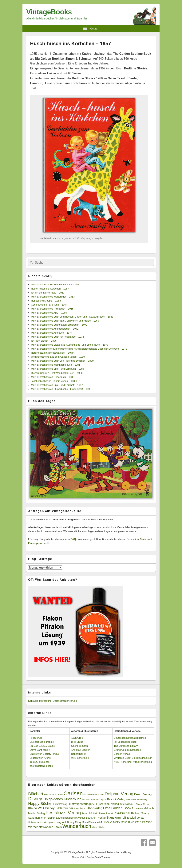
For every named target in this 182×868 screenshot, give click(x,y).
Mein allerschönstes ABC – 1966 (49, 313)
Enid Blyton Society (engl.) (44, 754)
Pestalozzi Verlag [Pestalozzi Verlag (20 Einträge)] (63, 813)
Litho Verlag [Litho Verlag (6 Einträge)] (94, 808)
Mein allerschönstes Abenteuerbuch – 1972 (55, 329)
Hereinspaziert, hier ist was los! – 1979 (52, 353)
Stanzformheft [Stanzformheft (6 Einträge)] (116, 818)
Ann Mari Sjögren (81, 750)
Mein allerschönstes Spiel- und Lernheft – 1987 (57, 385)
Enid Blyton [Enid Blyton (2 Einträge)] (101, 800)
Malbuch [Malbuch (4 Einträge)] (149, 808)
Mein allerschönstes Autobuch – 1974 (52, 333)
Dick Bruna (77, 742)
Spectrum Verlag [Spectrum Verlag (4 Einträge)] (96, 818)
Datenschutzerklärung (65, 701)
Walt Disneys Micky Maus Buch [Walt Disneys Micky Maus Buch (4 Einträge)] (115, 822)
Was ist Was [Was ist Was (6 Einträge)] (144, 822)
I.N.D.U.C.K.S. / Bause (42, 746)
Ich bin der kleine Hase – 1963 (48, 293)
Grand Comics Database (127, 750)
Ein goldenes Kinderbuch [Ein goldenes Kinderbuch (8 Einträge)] (62, 799)
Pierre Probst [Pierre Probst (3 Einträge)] (106, 813)
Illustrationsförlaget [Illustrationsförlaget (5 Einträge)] (80, 804)
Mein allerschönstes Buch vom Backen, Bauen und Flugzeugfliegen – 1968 (72, 317)
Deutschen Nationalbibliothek (130, 738)
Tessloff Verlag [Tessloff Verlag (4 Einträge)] (135, 818)
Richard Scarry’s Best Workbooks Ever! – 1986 (57, 373)
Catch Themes (102, 857)
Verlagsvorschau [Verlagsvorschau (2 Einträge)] (36, 822)
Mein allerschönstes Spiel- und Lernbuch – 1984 (57, 369)
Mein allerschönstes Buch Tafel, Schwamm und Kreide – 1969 (65, 321)
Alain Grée (77, 738)
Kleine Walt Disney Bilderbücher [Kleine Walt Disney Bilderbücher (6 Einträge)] (51, 808)
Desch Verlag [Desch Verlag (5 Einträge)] (143, 794)
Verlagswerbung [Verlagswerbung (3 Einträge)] (52, 822)
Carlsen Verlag (122, 754)
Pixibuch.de (36, 738)
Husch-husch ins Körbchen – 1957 (50, 289)
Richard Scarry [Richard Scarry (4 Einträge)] (140, 813)
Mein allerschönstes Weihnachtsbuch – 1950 (56, 284)
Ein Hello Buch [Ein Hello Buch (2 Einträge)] (89, 800)
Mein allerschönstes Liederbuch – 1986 (53, 377)
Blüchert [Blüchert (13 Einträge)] (36, 794)
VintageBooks (49, 12)
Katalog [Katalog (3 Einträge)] (124, 804)
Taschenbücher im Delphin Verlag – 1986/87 (55, 381)
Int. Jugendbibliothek (125, 742)
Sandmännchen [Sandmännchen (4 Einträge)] (38, 818)
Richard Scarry (40, 276)
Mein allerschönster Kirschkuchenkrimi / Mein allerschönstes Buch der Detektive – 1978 (79, 349)
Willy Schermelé (80, 758)
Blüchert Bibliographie (42, 742)
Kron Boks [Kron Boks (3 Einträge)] (79, 808)
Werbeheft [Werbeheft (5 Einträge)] (35, 827)
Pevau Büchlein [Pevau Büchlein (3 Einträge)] (90, 813)
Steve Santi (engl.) (40, 750)
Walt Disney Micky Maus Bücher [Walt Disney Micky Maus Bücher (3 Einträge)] (79, 822)
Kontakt (32, 701)
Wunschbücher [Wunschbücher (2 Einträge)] (99, 827)
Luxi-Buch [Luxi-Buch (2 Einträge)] (138, 808)
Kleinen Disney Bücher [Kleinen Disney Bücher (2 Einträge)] (139, 804)
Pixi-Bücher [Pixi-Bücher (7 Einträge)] (122, 813)
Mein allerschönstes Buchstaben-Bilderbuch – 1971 (59, 325)
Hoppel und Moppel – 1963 (46, 301)
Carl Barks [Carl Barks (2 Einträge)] (58, 795)
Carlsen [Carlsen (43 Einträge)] (73, 793)
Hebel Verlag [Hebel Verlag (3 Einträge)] (60, 804)
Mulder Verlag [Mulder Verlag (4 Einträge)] (37, 813)
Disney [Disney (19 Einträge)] (35, 799)
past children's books (41, 766)
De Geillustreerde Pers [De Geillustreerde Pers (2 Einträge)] (94, 795)
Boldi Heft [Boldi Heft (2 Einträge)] (48, 795)
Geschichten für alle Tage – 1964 (49, 305)
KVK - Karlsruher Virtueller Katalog (133, 762)
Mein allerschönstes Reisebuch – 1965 (52, 309)
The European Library (126, 746)
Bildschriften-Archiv (40, 758)
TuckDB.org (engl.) (40, 762)
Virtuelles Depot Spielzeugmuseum (133, 758)
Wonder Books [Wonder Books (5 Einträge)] (52, 827)
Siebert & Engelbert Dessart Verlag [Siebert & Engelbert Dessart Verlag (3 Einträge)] (66, 818)
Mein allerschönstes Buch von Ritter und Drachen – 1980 (62, 361)
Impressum (45, 701)
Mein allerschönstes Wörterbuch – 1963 (53, 297)
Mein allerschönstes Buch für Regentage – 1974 (57, 337)
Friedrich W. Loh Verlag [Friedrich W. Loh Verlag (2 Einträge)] (136, 800)
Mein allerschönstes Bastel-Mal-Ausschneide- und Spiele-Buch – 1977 (70, 345)
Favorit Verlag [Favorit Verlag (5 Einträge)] (116, 799)
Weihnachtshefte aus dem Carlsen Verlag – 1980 (58, 357)
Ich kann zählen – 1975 (44, 341)
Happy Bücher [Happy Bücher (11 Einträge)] (40, 804)
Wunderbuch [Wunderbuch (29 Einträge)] (77, 826)
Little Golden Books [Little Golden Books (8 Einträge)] (118, 808)
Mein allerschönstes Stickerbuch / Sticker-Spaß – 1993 (61, 389)
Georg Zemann (79, 746)
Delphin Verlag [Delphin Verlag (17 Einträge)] (119, 794)
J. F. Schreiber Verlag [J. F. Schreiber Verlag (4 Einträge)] (106, 804)
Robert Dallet (78, 754)
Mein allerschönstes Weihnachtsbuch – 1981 (56, 365)
